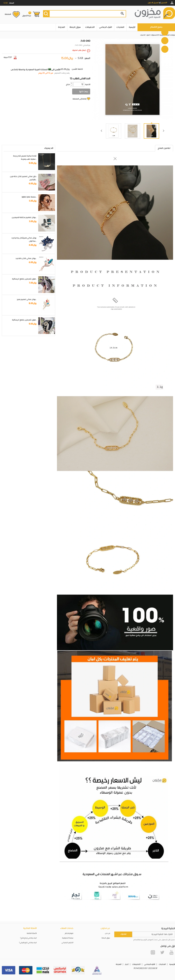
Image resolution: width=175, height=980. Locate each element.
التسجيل (164, 3)
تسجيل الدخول (153, 3)
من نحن (107, 933)
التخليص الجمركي (67, 943)
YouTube (171, 952)
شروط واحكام (69, 933)
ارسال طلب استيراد (79, 50)
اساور (148, 35)
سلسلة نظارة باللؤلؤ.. (29, 197)
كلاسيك (143, 35)
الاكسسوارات (155, 35)
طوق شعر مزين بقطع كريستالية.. (24, 279)
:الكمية (87, 84)
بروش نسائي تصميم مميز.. (27, 299)
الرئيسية (132, 27)
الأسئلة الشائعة (32, 933)
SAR (80, 58)
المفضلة (8, 14)
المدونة (62, 27)
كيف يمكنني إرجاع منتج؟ (28, 938)
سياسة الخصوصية (68, 938)
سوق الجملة (75, 27)
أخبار (127, 964)
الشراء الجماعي (106, 27)
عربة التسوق (27, 14)
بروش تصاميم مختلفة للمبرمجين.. (24, 217)
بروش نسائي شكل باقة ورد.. (26, 258)
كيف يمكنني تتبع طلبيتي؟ (28, 943)
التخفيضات (90, 27)
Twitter (162, 952)
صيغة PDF (10, 57)
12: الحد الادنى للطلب (80, 79)
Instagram (153, 952)
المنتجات (120, 27)
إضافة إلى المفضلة (79, 99)
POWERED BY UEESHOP (146, 968)
